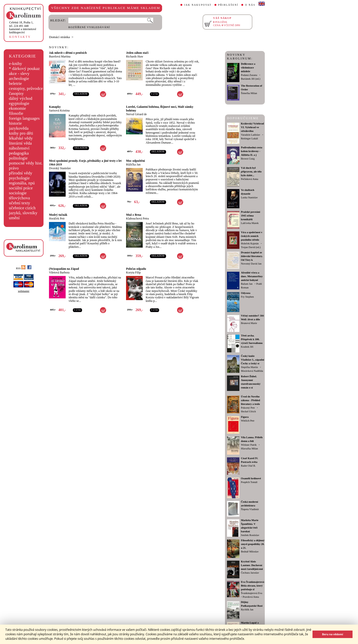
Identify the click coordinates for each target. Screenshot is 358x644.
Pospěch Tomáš (249, 482)
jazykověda (19, 128)
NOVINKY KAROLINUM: (240, 57)
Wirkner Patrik (249, 445)
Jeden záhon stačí (137, 53)
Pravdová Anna (251, 597)
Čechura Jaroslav (250, 573)
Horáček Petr (57, 218)
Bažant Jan (247, 284)
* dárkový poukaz (24, 69)
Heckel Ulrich (248, 411)
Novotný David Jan (251, 264)
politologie (18, 158)
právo (14, 168)
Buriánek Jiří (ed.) (251, 79)
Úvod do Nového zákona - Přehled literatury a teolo (250, 400)
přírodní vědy (21, 173)
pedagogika (19, 153)
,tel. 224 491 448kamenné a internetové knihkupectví (23, 27)
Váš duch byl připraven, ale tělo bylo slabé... (251, 172)
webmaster (24, 291)
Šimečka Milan (249, 93)
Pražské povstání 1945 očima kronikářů (250, 216)
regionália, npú (22, 183)
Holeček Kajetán (250, 243)
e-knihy (16, 64)
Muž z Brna (134, 215)
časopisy (16, 93)
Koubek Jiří (247, 347)
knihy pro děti (21, 133)
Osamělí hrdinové (251, 478)
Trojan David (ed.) (251, 247)
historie (15, 123)
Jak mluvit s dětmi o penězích (68, 53)
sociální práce (21, 188)
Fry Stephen (247, 297)
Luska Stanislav (249, 197)
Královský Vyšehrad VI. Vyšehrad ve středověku (252, 127)
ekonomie (17, 108)
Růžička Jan (133, 164)
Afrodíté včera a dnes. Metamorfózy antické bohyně (252, 276)
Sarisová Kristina (59, 110)
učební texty (20, 203)
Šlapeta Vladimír (250, 509)
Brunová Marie (249, 323)
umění (14, 218)
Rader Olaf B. (248, 466)
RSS (21, 268)
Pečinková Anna (250, 179)
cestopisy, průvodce (26, 88)
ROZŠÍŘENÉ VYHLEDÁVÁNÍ (89, 27)
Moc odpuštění (135, 161)
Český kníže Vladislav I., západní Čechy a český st (253, 360)
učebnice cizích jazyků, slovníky (23, 210)
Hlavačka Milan (249, 449)
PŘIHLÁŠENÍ (228, 5)
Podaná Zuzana (249, 75)
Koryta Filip (133, 272)
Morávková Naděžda (252, 371)
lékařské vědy (21, 138)
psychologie (19, 178)
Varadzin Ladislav (250, 135)
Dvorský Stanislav (60, 168)
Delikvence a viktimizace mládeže (248, 68)
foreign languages (24, 118)
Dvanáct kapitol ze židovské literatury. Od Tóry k (252, 256)
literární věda (20, 143)
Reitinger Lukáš (249, 138)
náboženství (19, 148)
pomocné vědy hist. (26, 163)
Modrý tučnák (58, 215)
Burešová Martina (60, 56)
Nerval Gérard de (136, 114)
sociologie (18, 193)
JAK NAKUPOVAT (198, 5)
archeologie (19, 79)
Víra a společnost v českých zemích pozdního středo (252, 236)
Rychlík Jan (247, 610)
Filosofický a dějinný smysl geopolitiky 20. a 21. (253, 544)
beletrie (15, 83)
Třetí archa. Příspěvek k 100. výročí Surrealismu (252, 339)
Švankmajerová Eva (252, 593)
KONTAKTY (20, 37)
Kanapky (55, 107)
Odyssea (246, 293)
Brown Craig (248, 159)
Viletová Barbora (59, 272)
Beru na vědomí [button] (333, 634)
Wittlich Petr (248, 421)
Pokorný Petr (248, 408)
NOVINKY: (59, 47)
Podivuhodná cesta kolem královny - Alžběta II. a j (252, 151)
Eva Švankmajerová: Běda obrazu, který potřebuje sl (253, 586)
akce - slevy (19, 74)
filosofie (16, 113)
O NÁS (250, 5)
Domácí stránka (59, 37)
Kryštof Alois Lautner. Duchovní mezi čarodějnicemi (252, 565)
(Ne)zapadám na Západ (64, 269)
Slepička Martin (249, 367)
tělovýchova (20, 198)
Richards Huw (135, 56)
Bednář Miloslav (250, 552)
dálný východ (21, 98)
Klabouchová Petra (137, 218)
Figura (245, 417)
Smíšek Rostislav (250, 535)
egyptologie (19, 103)
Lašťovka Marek (250, 223)
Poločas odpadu (136, 269)
